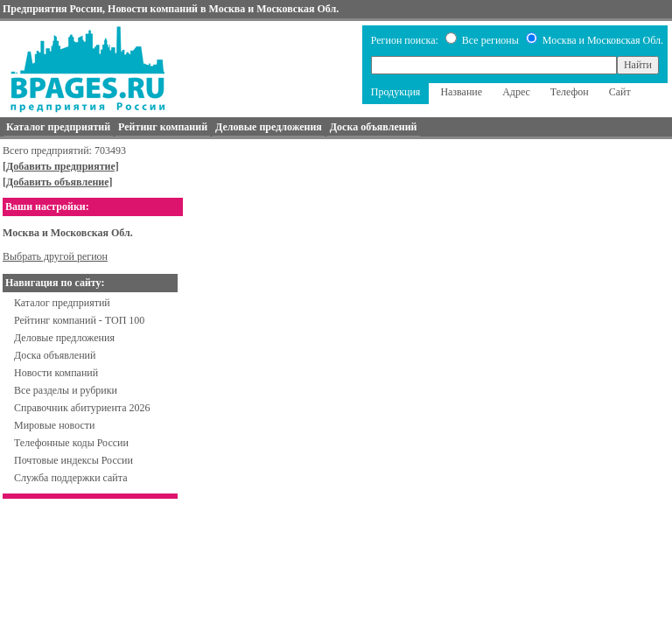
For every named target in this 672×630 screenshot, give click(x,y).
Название (461, 92)
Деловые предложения (64, 338)
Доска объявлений (55, 355)
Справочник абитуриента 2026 (82, 408)
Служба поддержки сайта (71, 478)
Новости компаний (56, 373)
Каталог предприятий (62, 303)
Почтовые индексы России (73, 460)
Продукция (396, 92)
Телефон (570, 92)
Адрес (516, 92)
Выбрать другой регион (55, 256)
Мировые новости (54, 425)
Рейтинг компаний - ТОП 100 (79, 320)
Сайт (620, 92)
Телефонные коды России (71, 443)
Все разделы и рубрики (66, 390)
